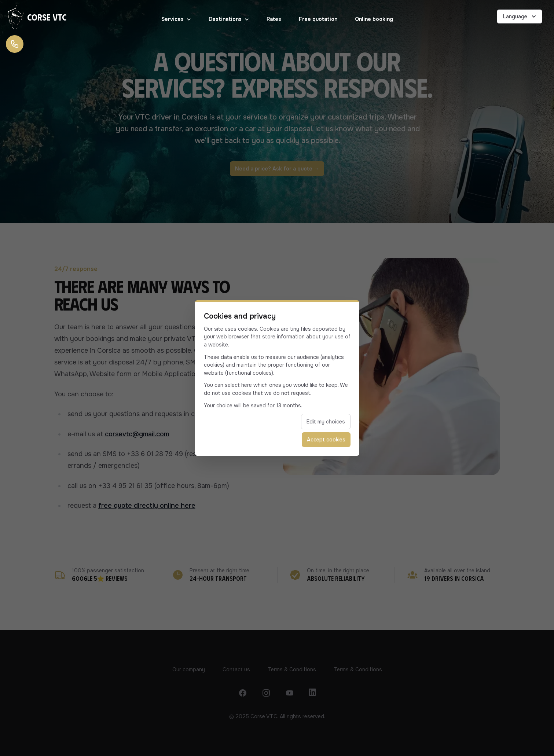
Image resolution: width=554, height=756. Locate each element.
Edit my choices (326, 422)
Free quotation (318, 19)
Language (520, 16)
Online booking (374, 19)
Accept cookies (326, 440)
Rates (274, 19)
